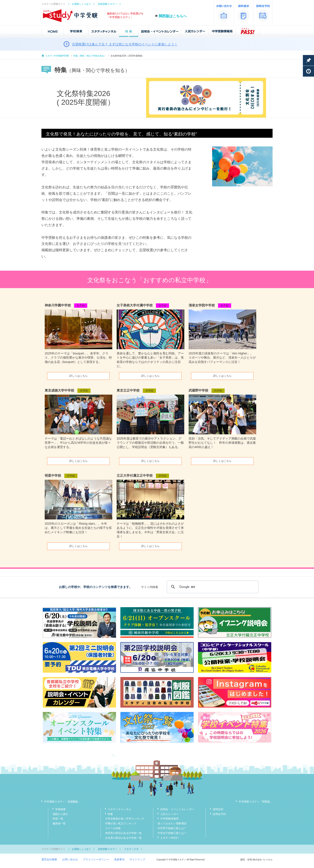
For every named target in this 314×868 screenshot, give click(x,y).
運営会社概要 (49, 859)
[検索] (212, 587)
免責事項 (119, 859)
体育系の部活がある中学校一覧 (123, 833)
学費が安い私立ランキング (121, 823)
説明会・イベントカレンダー (177, 809)
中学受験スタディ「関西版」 (256, 802)
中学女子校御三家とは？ (172, 833)
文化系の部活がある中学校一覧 (123, 838)
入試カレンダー (169, 814)
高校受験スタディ (108, 4)
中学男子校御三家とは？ (172, 828)
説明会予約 (219, 814)
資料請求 (218, 809)
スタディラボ (131, 849)
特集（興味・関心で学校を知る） (90, 56)
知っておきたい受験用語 (172, 823)
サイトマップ (137, 859)
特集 (110, 814)
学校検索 (60, 809)
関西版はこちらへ (173, 16)
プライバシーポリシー (96, 859)
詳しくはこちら (78, 376)
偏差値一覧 (59, 823)
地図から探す (60, 814)
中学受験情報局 (169, 819)
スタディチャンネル (119, 809)
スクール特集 (113, 828)
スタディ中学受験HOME (57, 56)
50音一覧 (58, 819)
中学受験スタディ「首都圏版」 (62, 802)
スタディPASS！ (170, 838)
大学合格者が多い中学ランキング (125, 819)
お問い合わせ (70, 859)
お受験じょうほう (81, 4)
